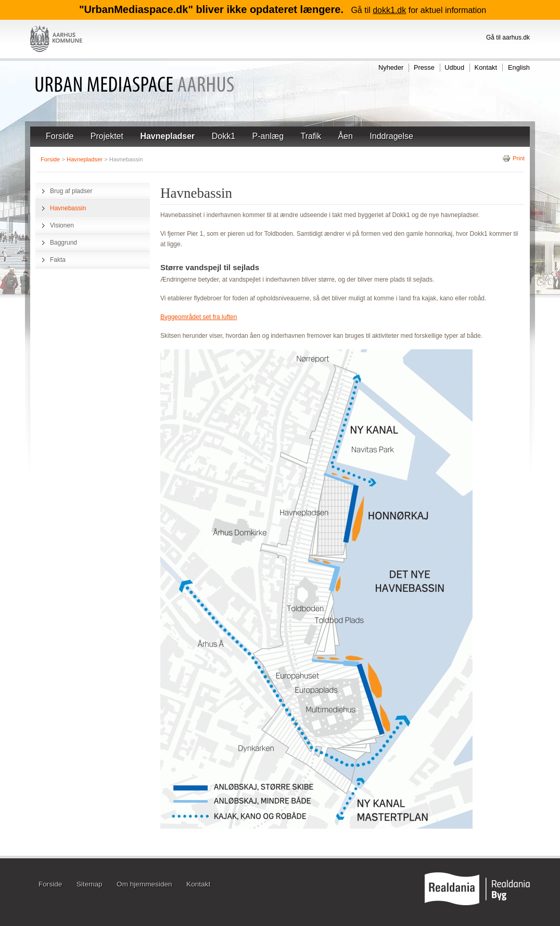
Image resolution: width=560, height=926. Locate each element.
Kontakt (486, 67)
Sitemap (90, 885)
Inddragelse (391, 136)
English (519, 67)
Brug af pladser (71, 191)
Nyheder (391, 67)
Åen (345, 136)
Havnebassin (68, 208)
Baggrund (63, 243)
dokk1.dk (389, 10)
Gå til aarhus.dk (508, 37)
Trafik (311, 136)
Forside (60, 136)
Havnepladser (167, 136)
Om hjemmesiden (144, 885)
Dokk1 (224, 136)
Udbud (454, 67)
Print (513, 158)
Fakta (58, 260)
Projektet (107, 136)
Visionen (62, 225)
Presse (424, 67)
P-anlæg (268, 136)
